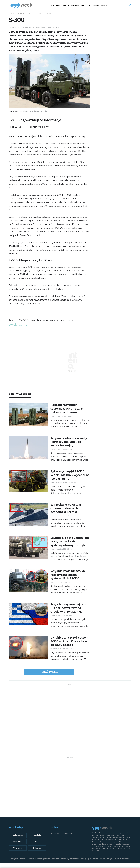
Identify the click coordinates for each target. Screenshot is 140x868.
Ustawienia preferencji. (61, 859)
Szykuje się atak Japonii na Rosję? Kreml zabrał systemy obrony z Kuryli (70, 541)
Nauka (66, 5)
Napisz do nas (18, 835)
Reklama (37, 848)
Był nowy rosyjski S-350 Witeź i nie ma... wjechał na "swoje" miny (70, 475)
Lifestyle (75, 5)
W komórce (18, 848)
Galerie (96, 5)
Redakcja (37, 835)
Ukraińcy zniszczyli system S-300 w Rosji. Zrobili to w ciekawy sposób (69, 641)
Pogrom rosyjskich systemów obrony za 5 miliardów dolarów (67, 409)
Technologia (55, 5)
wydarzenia (18, 325)
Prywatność (75, 859)
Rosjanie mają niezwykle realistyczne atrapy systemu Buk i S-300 (68, 575)
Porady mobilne (69, 833)
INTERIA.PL (94, 859)
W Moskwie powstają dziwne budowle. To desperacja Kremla (66, 508)
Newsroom (18, 842)
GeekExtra (86, 5)
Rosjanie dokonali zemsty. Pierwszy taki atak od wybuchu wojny (69, 442)
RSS (37, 842)
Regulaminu (46, 859)
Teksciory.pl (55, 833)
